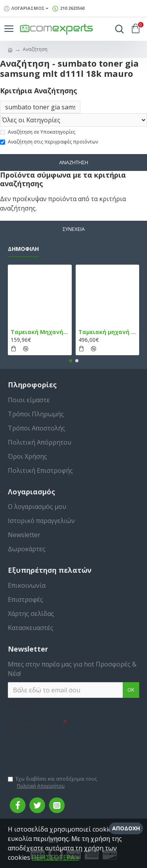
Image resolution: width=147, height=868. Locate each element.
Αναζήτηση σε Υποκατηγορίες (38, 132)
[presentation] (63, 753)
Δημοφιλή (23, 249)
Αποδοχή (126, 828)
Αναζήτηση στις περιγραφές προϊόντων (49, 142)
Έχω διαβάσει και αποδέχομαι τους (52, 783)
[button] (71, 361)
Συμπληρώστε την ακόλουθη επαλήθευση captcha (34, 727)
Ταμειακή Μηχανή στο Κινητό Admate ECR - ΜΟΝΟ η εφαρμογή (40, 332)
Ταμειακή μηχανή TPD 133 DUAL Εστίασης (108, 332)
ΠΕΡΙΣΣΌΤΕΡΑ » (55, 857)
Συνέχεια (74, 229)
